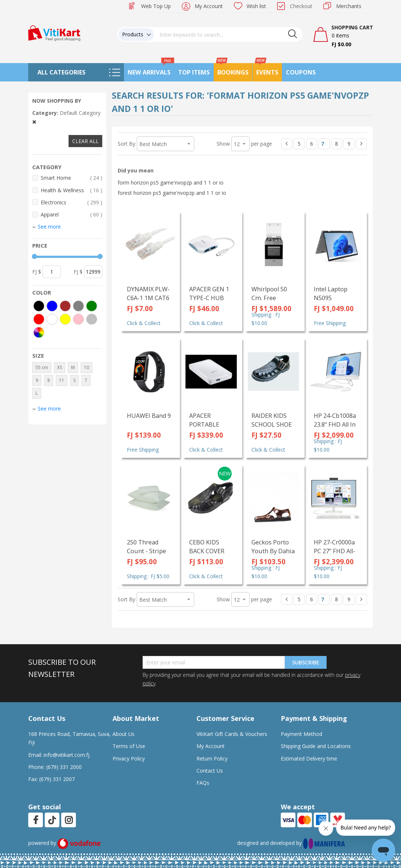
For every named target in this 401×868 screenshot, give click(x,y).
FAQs (203, 783)
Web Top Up (156, 6)
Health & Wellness (71, 190)
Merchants (349, 6)
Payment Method (301, 734)
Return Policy (212, 758)
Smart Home (71, 178)
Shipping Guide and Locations (316, 746)
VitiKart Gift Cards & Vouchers (232, 734)
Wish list (256, 6)
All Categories (61, 72)
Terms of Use (129, 746)
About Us (124, 734)
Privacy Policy (129, 758)
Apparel (71, 214)
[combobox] (228, 34)
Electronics (71, 202)
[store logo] (54, 32)
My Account (209, 6)
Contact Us (210, 771)
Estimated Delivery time (309, 758)
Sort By (126, 144)
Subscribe (306, 662)
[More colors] (39, 332)
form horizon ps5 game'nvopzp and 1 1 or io (171, 183)
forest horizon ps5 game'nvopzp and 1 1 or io (172, 193)
